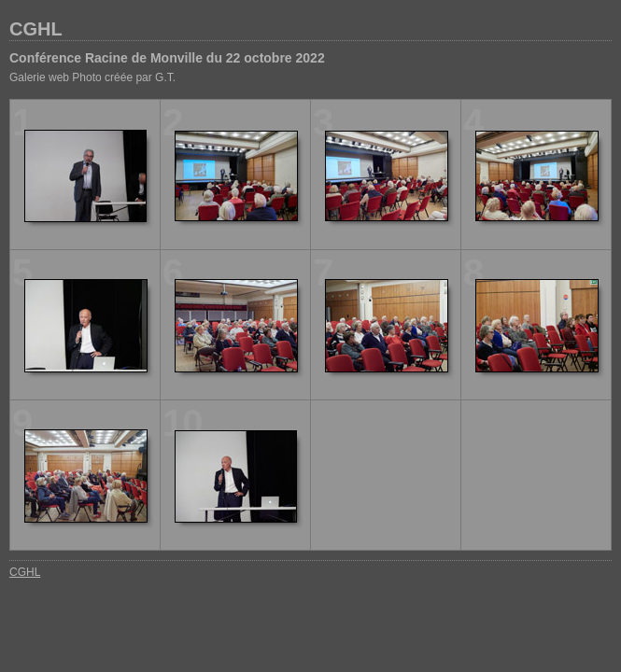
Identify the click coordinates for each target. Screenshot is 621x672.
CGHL (36, 29)
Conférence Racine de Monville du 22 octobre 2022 (167, 58)
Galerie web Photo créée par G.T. (92, 77)
